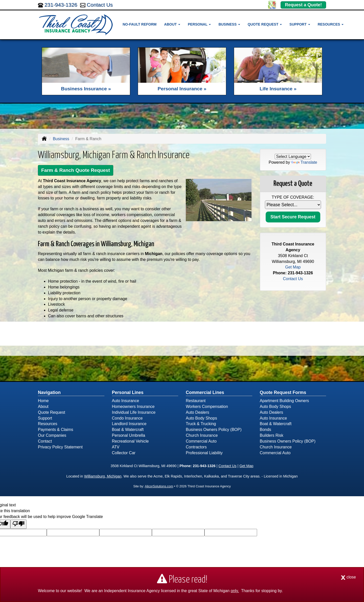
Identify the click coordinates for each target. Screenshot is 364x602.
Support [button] (300, 24)
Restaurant (196, 401)
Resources (48, 424)
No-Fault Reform (140, 24)
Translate (304, 162)
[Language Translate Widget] (293, 157)
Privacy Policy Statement (60, 447)
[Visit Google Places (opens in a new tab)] (272, 4)
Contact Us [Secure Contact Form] (293, 279)
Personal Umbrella (129, 435)
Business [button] (229, 24)
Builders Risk (272, 435)
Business (61, 139)
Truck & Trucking (201, 424)
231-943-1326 (61, 5)
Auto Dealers (198, 412)
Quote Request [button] (265, 24)
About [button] (172, 24)
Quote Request (52, 412)
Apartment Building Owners (285, 401)
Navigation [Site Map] (49, 392)
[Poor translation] (18, 524)
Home (43, 401)
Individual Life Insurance (134, 412)
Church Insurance (202, 435)
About (43, 407)
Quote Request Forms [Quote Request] (283, 392)
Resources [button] (331, 24)
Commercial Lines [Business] (205, 392)
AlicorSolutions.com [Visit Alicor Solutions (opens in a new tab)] (159, 486)
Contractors (196, 447)
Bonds (266, 430)
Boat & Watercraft (128, 430)
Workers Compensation (207, 407)
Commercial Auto (201, 441)
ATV (116, 447)
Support (45, 418)
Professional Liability (204, 453)
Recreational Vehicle (130, 441)
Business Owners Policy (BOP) (214, 430)
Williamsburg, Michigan (103, 476)
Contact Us (100, 5)
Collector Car (124, 453)
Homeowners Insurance (133, 407)
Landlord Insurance (129, 424)
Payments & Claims (56, 430)
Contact (45, 441)
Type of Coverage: (293, 197)
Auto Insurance (126, 401)
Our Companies (52, 435)
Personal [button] (199, 24)
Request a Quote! (303, 5)
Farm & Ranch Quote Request (76, 170)
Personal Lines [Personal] (128, 392)
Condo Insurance (127, 418)
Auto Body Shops (201, 418)
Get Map (293, 267)
